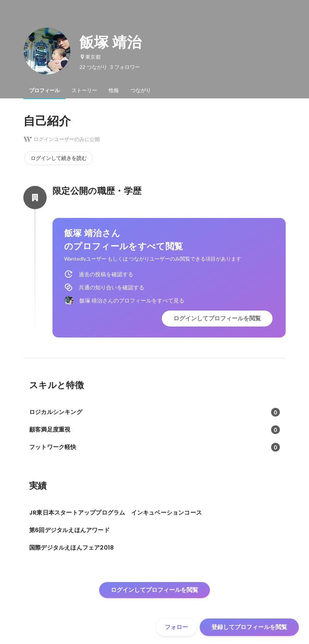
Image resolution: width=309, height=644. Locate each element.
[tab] (44, 90)
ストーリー (84, 90)
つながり (141, 90)
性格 (114, 90)
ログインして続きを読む (59, 158)
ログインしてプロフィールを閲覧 (217, 318)
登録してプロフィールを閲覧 (249, 627)
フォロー (176, 627)
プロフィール (44, 90)
